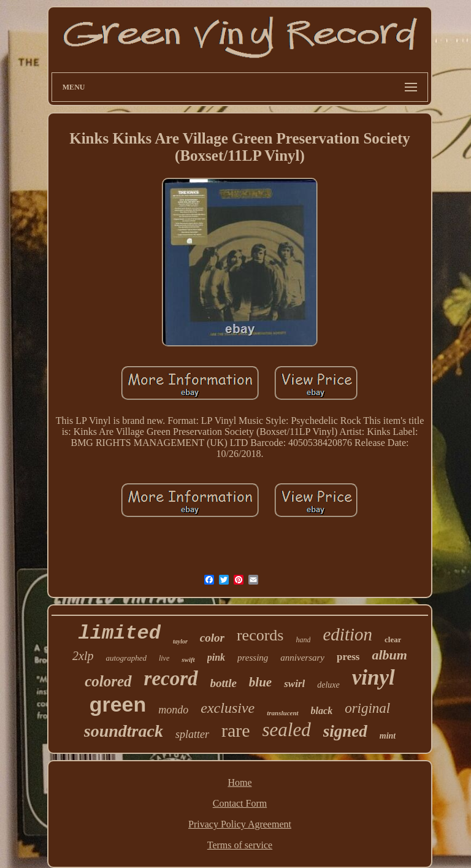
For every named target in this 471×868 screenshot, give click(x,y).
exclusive (228, 708)
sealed (287, 730)
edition (347, 634)
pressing (253, 658)
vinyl (373, 678)
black (322, 711)
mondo (173, 710)
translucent (282, 713)
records (260, 635)
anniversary (302, 658)
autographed (126, 658)
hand (303, 640)
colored (108, 681)
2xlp (83, 656)
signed (345, 731)
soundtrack (124, 731)
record (171, 678)
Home (239, 782)
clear (393, 639)
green (118, 704)
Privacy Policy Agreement (240, 824)
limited (120, 633)
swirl (294, 684)
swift (188, 659)
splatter (192, 734)
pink (216, 657)
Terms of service (240, 845)
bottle (224, 683)
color (212, 638)
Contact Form (240, 803)
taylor (180, 641)
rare (236, 730)
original (367, 708)
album (389, 655)
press (348, 657)
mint (388, 736)
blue (260, 682)
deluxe (328, 685)
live (164, 658)
